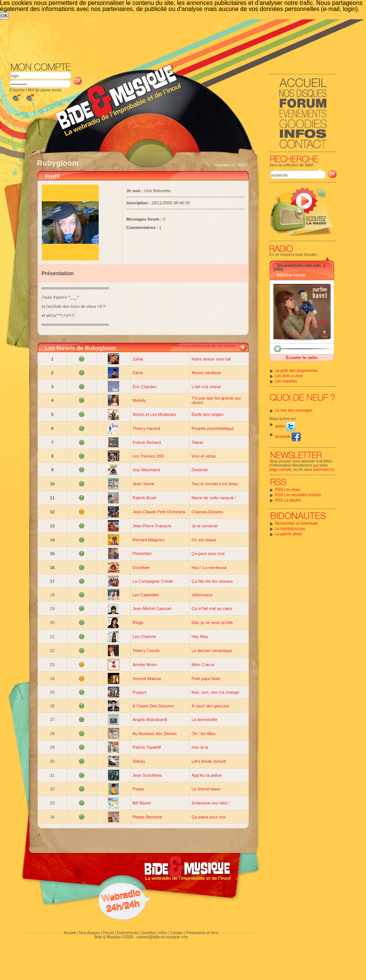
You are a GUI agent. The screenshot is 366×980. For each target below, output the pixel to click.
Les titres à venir (289, 376)
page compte (281, 470)
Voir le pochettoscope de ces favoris (205, 346)
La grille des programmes (297, 371)
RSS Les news (288, 490)
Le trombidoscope (290, 529)
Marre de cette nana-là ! (214, 498)
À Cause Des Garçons (153, 706)
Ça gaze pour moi (208, 554)
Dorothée (141, 568)
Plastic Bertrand (147, 817)
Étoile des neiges (207, 414)
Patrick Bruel (144, 498)
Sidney (139, 761)
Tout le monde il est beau (215, 484)
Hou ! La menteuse (209, 568)
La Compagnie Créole (153, 581)
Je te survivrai (204, 526)
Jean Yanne (144, 484)
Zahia (138, 359)
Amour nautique (206, 373)
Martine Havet (291, 275)
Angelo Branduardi (150, 720)
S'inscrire (17, 90)
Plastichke (142, 554)
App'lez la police (206, 775)
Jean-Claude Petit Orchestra (159, 512)
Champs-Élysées (207, 512)
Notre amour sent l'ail (211, 359)
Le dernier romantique (212, 651)
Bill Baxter (142, 803)
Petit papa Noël (206, 679)
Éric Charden (145, 387)
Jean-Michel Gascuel (152, 608)
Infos (163, 933)
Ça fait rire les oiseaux (212, 581)
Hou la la (200, 747)
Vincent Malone (147, 679)
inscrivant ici (323, 470)
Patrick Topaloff (147, 747)
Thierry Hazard (146, 428)
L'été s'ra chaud (206, 387)
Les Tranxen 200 (148, 456)
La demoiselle (204, 720)
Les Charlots (144, 637)
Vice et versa (203, 456)
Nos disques (89, 933)
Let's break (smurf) (209, 761)
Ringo (138, 622)
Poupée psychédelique (212, 428)
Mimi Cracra (203, 665)
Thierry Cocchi (146, 651)
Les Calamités (146, 595)
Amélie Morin (145, 665)
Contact (176, 933)
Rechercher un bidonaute (297, 523)
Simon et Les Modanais (154, 414)
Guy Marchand (146, 470)
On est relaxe (204, 540)
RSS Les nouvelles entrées (298, 495)
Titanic (197, 442)
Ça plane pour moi (208, 817)
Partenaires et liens (202, 933)
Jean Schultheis (147, 775)
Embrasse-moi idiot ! (210, 803)
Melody (139, 400)
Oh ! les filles (203, 734)
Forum (108, 933)
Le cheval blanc (206, 789)
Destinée (200, 470)
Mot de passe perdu (44, 90)
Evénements (128, 933)
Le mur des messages (294, 410)
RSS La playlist (288, 500)
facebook (288, 437)
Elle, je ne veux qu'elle (212, 622)
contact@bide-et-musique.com (162, 937)
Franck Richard (147, 442)
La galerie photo (289, 534)
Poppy (138, 789)
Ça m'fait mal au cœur (212, 608)
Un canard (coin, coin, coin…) (301, 265)
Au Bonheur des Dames (155, 734)
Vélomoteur (202, 595)
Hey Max (200, 637)
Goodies (148, 933)
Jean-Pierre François (152, 526)
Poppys (140, 692)
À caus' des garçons (210, 706)
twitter (285, 426)
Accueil (70, 933)
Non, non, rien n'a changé (215, 692)
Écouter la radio (302, 358)
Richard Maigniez (149, 540)
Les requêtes (286, 381)
